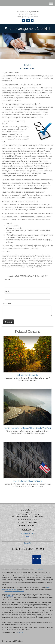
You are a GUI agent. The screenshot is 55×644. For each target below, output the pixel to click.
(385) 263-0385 (30, 14)
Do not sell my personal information (14, 591)
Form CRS (21, 633)
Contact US (27, 543)
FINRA (28, 537)
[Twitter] (23, 21)
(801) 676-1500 (27, 12)
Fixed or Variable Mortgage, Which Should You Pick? (28, 428)
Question (7, 304)
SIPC (28, 540)
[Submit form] (9, 322)
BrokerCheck (39, 569)
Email (7, 292)
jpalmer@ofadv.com (30, 17)
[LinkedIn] (28, 21)
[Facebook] (32, 21)
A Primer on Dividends (28, 375)
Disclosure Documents (27, 533)
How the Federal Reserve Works (28, 481)
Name (7, 279)
